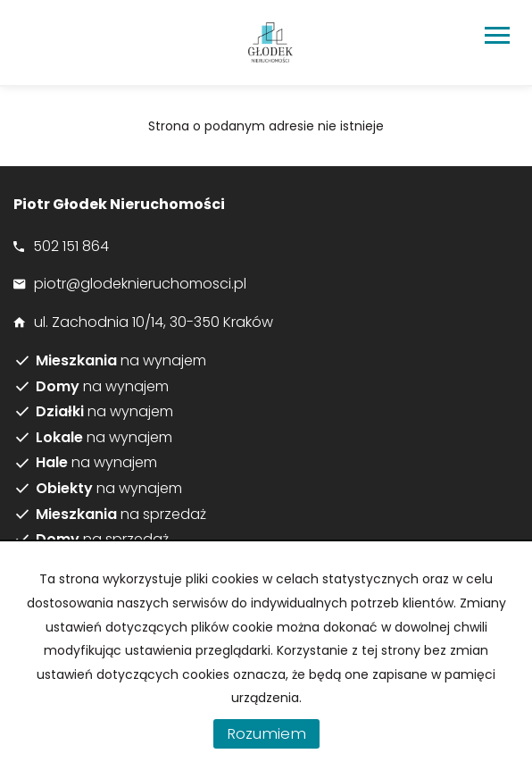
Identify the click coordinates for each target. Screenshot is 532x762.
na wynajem (121, 361)
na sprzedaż (121, 515)
